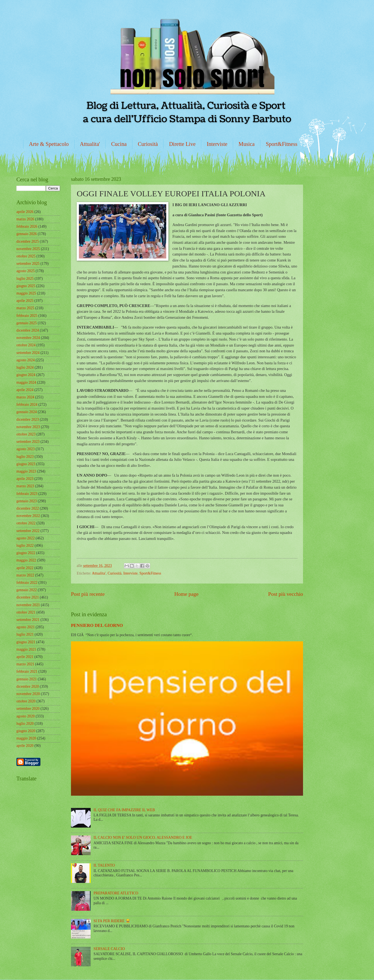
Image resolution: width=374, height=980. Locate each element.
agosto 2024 (26, 360)
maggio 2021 (26, 649)
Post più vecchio (286, 594)
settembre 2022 (28, 531)
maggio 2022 (26, 560)
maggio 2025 (26, 293)
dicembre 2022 (28, 508)
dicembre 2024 (28, 330)
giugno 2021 (26, 642)
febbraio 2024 (27, 405)
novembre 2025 (28, 249)
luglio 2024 (25, 367)
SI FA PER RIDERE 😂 (112, 921)
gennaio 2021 (27, 679)
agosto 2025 (26, 271)
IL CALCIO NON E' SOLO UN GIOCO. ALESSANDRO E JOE (143, 838)
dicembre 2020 (28, 686)
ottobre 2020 (26, 701)
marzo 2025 (25, 308)
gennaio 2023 (27, 501)
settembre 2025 (28, 264)
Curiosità (148, 144)
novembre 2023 (28, 427)
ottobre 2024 (26, 345)
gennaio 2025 (27, 323)
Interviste (217, 144)
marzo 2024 (25, 397)
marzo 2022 (25, 575)
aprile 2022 (25, 568)
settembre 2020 (28, 709)
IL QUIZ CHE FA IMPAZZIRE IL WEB (124, 810)
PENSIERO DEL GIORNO (97, 625)
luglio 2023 (25, 457)
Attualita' (90, 144)
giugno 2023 (26, 464)
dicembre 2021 (28, 597)
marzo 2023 (25, 486)
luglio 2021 (25, 634)
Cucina (119, 144)
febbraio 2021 (27, 671)
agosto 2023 (26, 449)
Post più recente (88, 594)
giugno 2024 (26, 375)
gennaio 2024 (27, 412)
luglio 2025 (25, 279)
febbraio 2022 (27, 583)
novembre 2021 (28, 605)
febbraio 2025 (27, 316)
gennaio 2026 (27, 234)
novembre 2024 (28, 338)
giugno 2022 (26, 553)
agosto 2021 (26, 627)
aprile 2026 (25, 212)
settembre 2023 (28, 442)
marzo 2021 (25, 664)
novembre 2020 (28, 694)
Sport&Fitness (282, 144)
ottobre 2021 (26, 612)
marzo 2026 (25, 219)
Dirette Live (182, 144)
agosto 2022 (26, 538)
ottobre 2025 (26, 256)
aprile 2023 (25, 479)
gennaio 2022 (27, 590)
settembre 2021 (28, 620)
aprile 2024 (25, 390)
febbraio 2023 (27, 494)
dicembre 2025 (28, 241)
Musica (247, 144)
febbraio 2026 (27, 226)
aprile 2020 (25, 746)
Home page (186, 594)
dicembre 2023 (28, 420)
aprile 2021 (25, 657)
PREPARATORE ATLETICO (116, 893)
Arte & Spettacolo (49, 144)
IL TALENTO (104, 865)
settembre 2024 (28, 353)
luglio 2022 (25, 545)
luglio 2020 (25, 724)
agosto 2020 (26, 716)
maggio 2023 (26, 471)
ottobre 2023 (26, 434)
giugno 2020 (26, 731)
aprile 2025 (25, 301)
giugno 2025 (26, 286)
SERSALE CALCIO (109, 949)
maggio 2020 (26, 738)
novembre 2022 (28, 516)
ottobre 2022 (26, 523)
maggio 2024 (26, 382)
